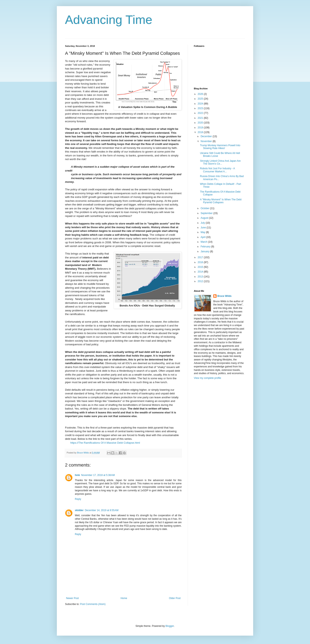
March (204, 242)
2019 (201, 128)
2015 (201, 267)
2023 (201, 108)
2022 (201, 113)
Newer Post (72, 598)
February (206, 247)
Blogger (170, 626)
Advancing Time (109, 20)
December (207, 136)
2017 (201, 257)
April (203, 237)
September (207, 213)
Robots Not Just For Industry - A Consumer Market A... (217, 170)
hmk (77, 475)
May (203, 232)
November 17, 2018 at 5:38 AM (98, 475)
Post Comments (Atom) (93, 604)
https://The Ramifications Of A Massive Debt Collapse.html (102, 443)
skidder (79, 510)
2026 (201, 94)
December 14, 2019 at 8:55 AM (102, 510)
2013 (201, 277)
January (205, 251)
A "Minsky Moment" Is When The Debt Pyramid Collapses (221, 201)
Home (124, 598)
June (204, 228)
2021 (201, 118)
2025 (201, 99)
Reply (78, 499)
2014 (201, 272)
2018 (201, 132)
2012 (201, 281)
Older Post (175, 598)
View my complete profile (207, 378)
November (207, 141)
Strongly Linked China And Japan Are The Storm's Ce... (220, 162)
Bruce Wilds (224, 296)
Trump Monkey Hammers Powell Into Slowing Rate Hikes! (220, 147)
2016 (201, 262)
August (205, 218)
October (205, 208)
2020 (201, 123)
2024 (201, 104)
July (203, 223)
